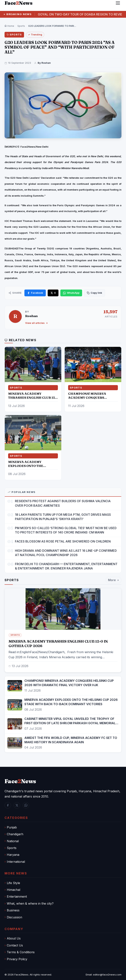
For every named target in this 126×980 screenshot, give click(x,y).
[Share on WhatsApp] (71, 293)
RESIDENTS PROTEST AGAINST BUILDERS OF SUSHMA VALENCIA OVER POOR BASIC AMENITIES (63, 503)
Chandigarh (15, 834)
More (114, 581)
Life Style (13, 883)
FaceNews (20, 781)
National (13, 841)
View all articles (37, 323)
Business (13, 910)
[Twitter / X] (17, 805)
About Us (14, 938)
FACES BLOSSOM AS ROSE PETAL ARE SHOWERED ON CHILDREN (63, 541)
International (16, 862)
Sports (21, 26)
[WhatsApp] (26, 805)
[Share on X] (53, 293)
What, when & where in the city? (30, 903)
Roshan (31, 316)
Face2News (21, 975)
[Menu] (118, 3)
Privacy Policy (17, 959)
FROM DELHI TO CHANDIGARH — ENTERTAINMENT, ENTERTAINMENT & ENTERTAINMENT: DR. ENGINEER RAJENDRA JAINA (66, 566)
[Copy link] (94, 293)
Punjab (12, 827)
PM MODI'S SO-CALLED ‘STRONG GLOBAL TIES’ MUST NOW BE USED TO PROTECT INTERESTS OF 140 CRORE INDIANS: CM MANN (66, 530)
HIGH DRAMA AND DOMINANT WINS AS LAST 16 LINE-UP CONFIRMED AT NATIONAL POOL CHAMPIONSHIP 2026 (66, 553)
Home (9, 26)
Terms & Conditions (21, 952)
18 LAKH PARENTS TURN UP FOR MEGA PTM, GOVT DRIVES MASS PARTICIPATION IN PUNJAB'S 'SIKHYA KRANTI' (63, 517)
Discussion (14, 917)
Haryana (13, 855)
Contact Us (15, 945)
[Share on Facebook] (35, 293)
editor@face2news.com (107, 975)
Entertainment (17, 896)
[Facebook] (8, 805)
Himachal (14, 890)
